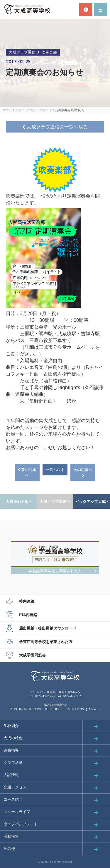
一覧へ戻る (55, 470)
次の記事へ (83, 472)
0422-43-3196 (44, 696)
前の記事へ (27, 472)
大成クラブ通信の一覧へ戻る (55, 127)
